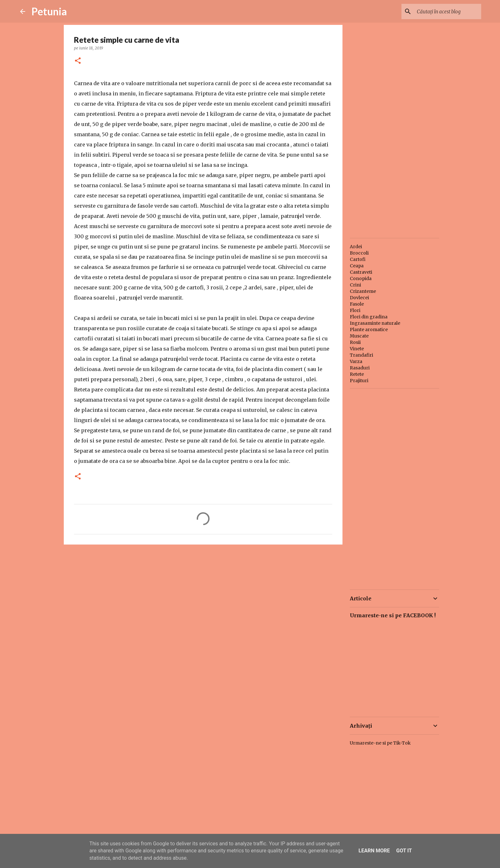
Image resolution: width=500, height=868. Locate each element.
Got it (404, 851)
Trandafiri (361, 355)
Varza (356, 361)
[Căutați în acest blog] (448, 11)
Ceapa (357, 266)
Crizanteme (363, 291)
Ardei (356, 247)
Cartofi (358, 259)
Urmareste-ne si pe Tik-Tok (380, 743)
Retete (357, 374)
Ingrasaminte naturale (375, 323)
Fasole (357, 304)
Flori (355, 310)
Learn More (374, 851)
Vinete (357, 349)
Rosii (355, 342)
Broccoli (359, 253)
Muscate (359, 336)
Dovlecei (359, 298)
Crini (355, 285)
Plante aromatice (369, 330)
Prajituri (359, 381)
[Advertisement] (203, 599)
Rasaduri (360, 368)
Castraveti (361, 272)
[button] (78, 61)
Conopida (361, 278)
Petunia (49, 11)
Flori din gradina (369, 317)
